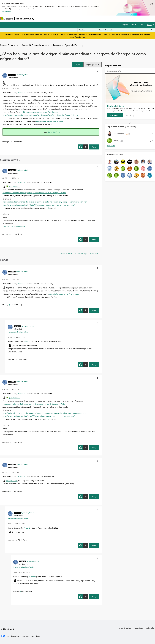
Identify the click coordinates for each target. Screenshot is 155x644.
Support (100, 19)
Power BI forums (9, 45)
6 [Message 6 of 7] (10, 305)
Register (125, 25)
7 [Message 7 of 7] (15, 359)
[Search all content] (126, 30)
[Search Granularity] (87, 30)
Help (141, 25)
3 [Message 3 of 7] (15, 540)
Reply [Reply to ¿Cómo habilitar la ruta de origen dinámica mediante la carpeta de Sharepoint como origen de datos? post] (94, 147)
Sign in (134, 25)
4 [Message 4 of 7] (20, 591)
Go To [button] (149, 25)
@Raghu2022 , (15, 186)
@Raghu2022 (12, 481)
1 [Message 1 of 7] (10, 142)
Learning (90, 19)
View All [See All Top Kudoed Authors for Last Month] (111, 146)
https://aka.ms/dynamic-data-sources (64, 294)
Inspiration (50, 19)
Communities (70, 19)
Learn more (7, 11)
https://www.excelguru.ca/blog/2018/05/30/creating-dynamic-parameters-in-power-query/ (39, 205)
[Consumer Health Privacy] (31, 636)
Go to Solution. (54, 132)
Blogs (81, 19)
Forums (39, 19)
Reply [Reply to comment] (94, 239)
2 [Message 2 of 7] (10, 491)
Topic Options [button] (92, 65)
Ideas (60, 19)
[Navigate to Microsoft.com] (6, 19)
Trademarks (150, 628)
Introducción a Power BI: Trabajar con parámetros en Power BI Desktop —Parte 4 (34, 193)
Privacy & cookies (125, 628)
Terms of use (138, 628)
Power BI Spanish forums (35, 45)
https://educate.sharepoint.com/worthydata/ (41, 112)
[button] (78, 65)
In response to (18, 332)
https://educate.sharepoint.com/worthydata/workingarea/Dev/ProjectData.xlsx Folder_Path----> (40, 115)
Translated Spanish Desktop (68, 45)
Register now (80, 37)
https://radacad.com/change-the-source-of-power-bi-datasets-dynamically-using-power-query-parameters (45, 202)
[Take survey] (115, 115)
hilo (48, 208)
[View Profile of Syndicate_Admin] (22, 75)
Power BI (22, 92)
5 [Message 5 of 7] (10, 234)
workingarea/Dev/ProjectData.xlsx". (50, 121)
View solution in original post (14, 226)
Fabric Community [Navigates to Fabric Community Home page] (25, 19)
